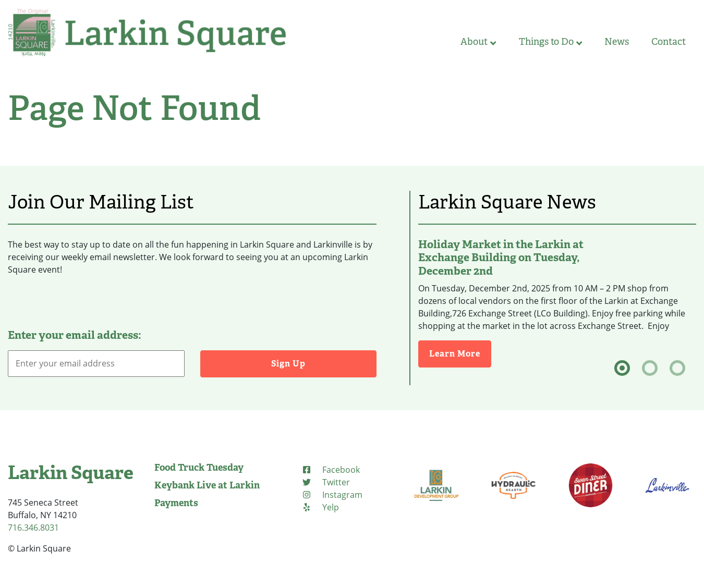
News (617, 42)
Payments (176, 503)
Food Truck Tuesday (199, 468)
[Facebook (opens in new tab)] (331, 470)
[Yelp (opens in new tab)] (320, 507)
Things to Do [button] (550, 42)
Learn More (460, 353)
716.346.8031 (33, 528)
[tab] (622, 368)
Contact (669, 42)
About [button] (478, 42)
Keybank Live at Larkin (207, 485)
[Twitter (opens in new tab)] (326, 482)
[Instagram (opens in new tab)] (332, 495)
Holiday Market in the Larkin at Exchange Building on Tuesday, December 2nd (501, 258)
